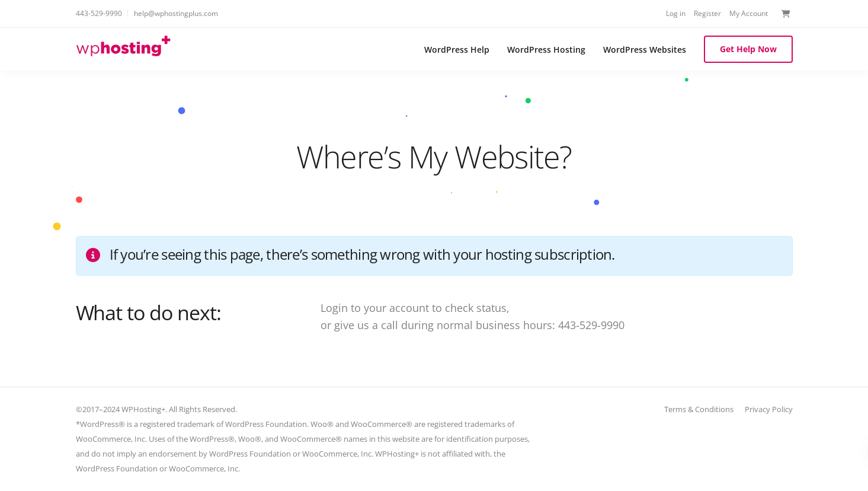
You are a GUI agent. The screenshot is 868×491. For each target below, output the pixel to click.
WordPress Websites (645, 50)
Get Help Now (748, 49)
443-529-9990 (99, 13)
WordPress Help (457, 50)
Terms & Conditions (699, 409)
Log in (676, 13)
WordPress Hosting (546, 50)
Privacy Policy (769, 409)
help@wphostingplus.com (176, 13)
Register (707, 13)
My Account (749, 13)
